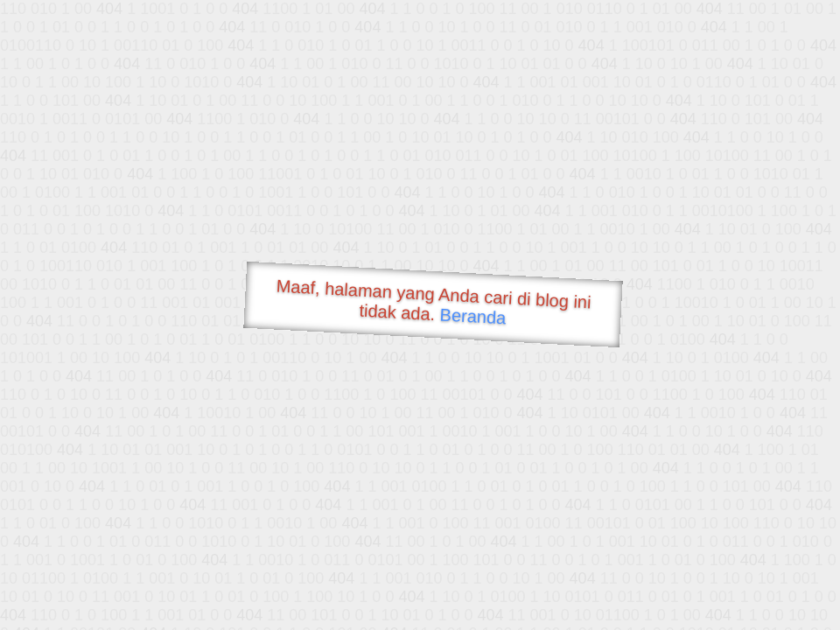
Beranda (473, 316)
